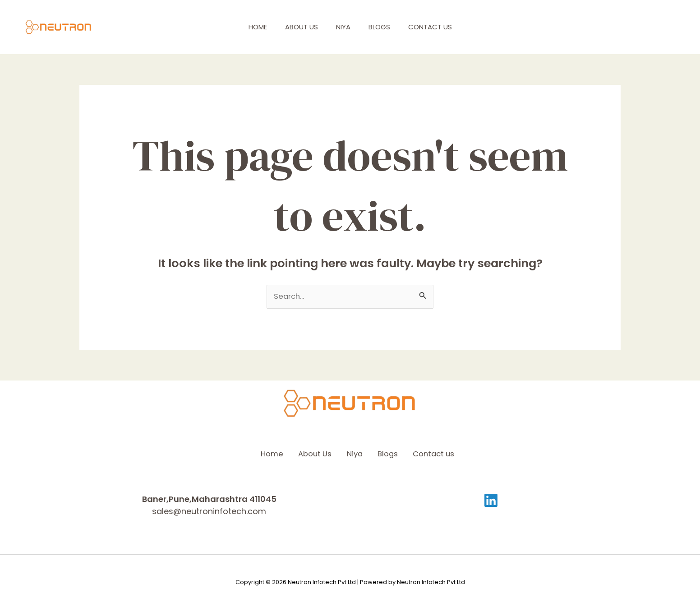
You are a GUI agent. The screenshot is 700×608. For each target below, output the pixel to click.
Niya (349, 27)
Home (254, 27)
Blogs (389, 27)
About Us (302, 27)
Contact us (444, 27)
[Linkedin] (491, 500)
